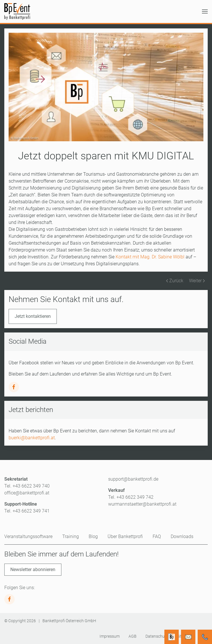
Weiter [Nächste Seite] (197, 281)
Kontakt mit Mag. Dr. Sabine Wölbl (150, 257)
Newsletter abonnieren (33, 569)
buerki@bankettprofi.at (32, 438)
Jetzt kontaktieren (33, 316)
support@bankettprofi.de (133, 479)
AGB (133, 636)
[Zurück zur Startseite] (17, 11)
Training (71, 536)
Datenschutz (157, 636)
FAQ (157, 536)
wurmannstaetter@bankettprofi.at (142, 504)
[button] (205, 11)
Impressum (110, 636)
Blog (93, 536)
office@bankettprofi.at (27, 493)
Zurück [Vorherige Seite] (175, 281)
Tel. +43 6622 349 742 (131, 497)
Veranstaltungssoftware (28, 536)
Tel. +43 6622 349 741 (27, 511)
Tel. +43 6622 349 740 (27, 486)
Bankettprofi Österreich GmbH (69, 621)
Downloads (182, 536)
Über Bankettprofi (125, 536)
